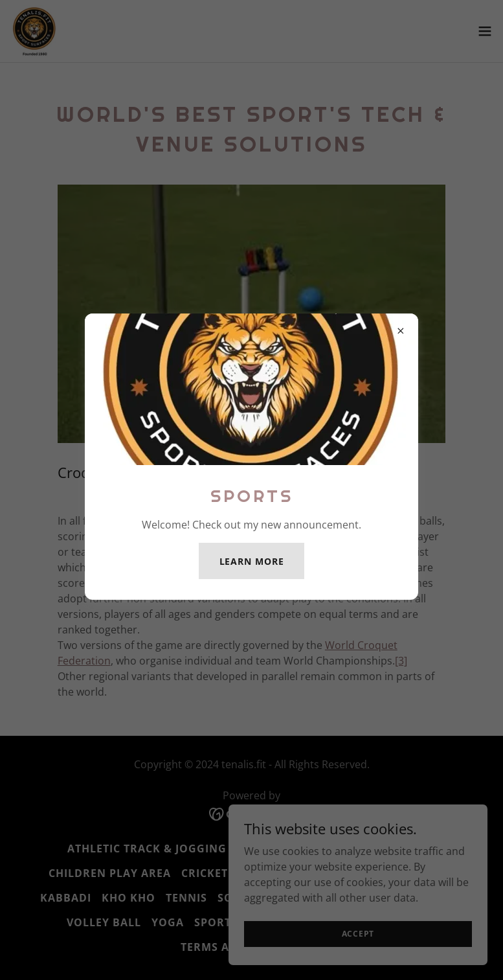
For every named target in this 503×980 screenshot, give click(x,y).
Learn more (252, 561)
